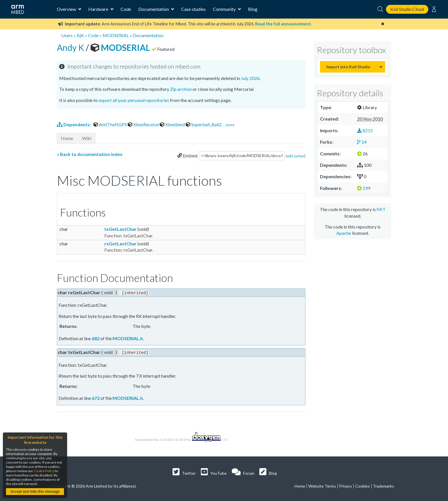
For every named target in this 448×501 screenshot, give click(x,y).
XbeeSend (173, 124)
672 (96, 397)
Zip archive (181, 89)
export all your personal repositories (134, 100)
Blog (253, 9)
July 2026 (250, 78)
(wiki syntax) (295, 156)
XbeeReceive (144, 124)
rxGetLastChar (120, 244)
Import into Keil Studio (348, 67)
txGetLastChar (120, 229)
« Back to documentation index (90, 154)
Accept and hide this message (35, 492)
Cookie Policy (44, 471)
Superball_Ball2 (204, 124)
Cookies (362, 485)
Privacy (346, 485)
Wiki (87, 138)
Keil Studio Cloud (407, 9)
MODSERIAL (116, 35)
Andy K (71, 47)
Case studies (193, 9)
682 (96, 338)
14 (362, 142)
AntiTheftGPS (111, 124)
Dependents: (74, 124)
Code (126, 9)
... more (228, 125)
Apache (344, 233)
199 (364, 188)
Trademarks (383, 485)
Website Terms (322, 485)
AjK (80, 35)
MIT (381, 209)
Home (67, 138)
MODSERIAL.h (128, 338)
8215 (365, 130)
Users (67, 35)
